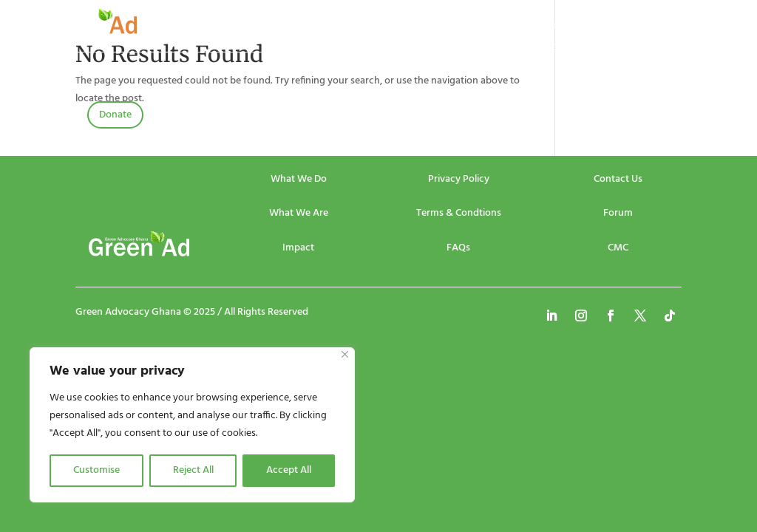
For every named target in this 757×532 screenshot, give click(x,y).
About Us (288, 27)
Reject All (193, 470)
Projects (400, 27)
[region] (192, 425)
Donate (115, 115)
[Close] (345, 354)
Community (559, 27)
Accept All (289, 470)
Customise (96, 470)
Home (231, 27)
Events (345, 27)
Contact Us (575, 50)
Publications (468, 27)
